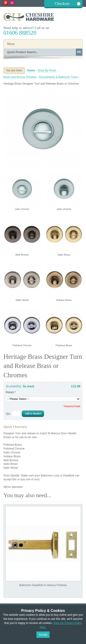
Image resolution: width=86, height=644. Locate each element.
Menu (11, 44)
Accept (43, 635)
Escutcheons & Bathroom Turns (59, 77)
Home (31, 70)
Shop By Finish (47, 70)
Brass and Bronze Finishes (20, 77)
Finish (11, 392)
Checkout (62, 4)
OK (79, 52)
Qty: (8, 414)
